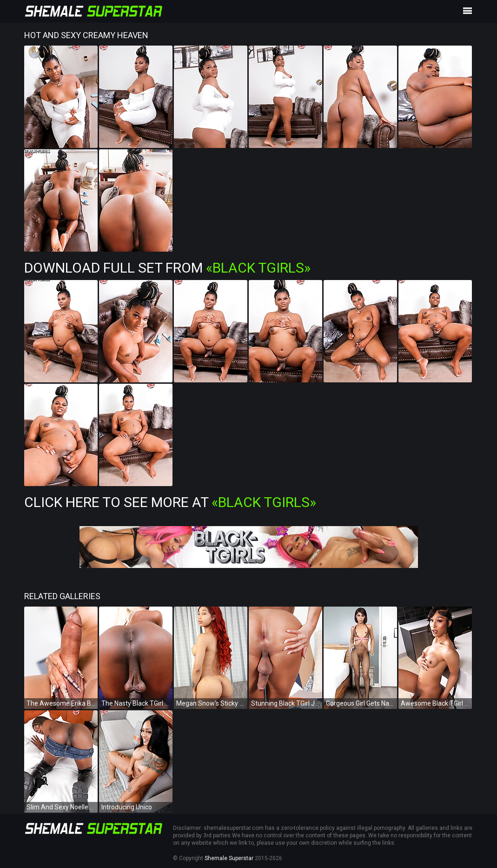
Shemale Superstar (229, 858)
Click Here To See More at (170, 502)
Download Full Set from (167, 268)
